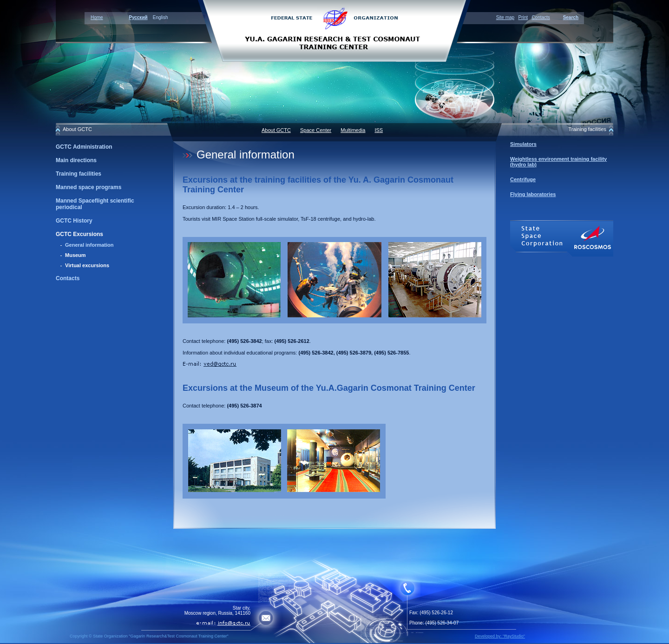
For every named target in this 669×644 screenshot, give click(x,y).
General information (89, 245)
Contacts (541, 17)
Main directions (76, 160)
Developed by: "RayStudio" (500, 636)
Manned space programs (89, 187)
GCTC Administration (84, 147)
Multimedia (353, 130)
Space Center (316, 130)
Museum (75, 255)
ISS (379, 130)
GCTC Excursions (79, 234)
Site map (505, 17)
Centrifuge (523, 179)
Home (97, 17)
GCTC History (74, 221)
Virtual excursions (87, 265)
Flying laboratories (533, 194)
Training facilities (79, 174)
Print (523, 17)
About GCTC (276, 130)
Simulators (523, 144)
